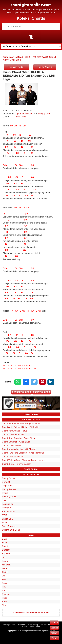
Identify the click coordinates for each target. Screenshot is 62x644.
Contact (12, 625)
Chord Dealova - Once (13, 456)
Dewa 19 (6, 482)
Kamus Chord (34, 627)
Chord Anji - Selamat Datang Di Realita (21, 427)
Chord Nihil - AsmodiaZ (13, 434)
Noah (5, 500)
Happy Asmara (9, 489)
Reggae (6, 594)
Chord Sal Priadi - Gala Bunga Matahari (21, 423)
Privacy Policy (33, 625)
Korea (5, 561)
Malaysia (6, 565)
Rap (4, 590)
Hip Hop (6, 554)
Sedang (54, 628)
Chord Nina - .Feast (11, 445)
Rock (23, 117)
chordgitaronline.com (31, 5)
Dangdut (6, 550)
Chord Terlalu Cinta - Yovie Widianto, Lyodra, (23, 460)
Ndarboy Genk (9, 497)
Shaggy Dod (44, 114)
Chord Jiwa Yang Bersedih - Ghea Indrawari (23, 453)
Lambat (54, 623)
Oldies (5, 572)
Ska (4, 605)
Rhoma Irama (9, 511)
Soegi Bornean (9, 526)
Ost (4, 576)
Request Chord (46, 625)
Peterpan (6, 508)
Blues (5, 543)
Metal (5, 568)
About (5, 625)
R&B (4, 587)
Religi (5, 598)
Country (6, 546)
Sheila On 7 (8, 519)
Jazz (4, 557)
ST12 (5, 515)
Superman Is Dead (23, 114)
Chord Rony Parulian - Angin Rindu (19, 438)
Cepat (54, 633)
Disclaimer (21, 625)
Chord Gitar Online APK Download (31, 612)
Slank (5, 522)
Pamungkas (8, 504)
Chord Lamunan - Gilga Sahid (16, 442)
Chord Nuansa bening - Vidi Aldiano (19, 449)
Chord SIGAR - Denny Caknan (17, 464)
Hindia (5, 493)
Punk (17, 117)
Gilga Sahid (8, 486)
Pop (4, 579)
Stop (54, 638)
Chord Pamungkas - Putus (15, 431)
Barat (5, 539)
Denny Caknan (9, 478)
